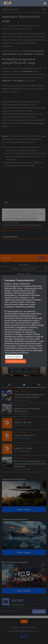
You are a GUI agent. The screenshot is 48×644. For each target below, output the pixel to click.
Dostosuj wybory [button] (14, 359)
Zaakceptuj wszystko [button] (16, 364)
